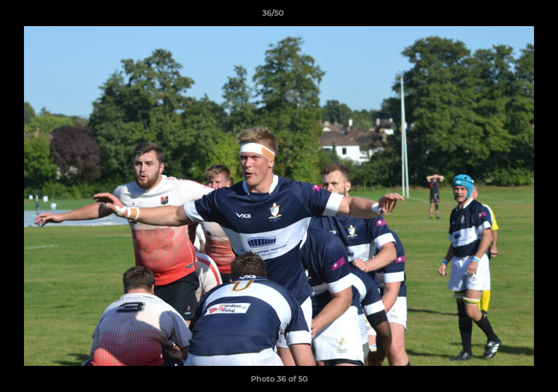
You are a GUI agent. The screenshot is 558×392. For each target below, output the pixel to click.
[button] (512, 16)
